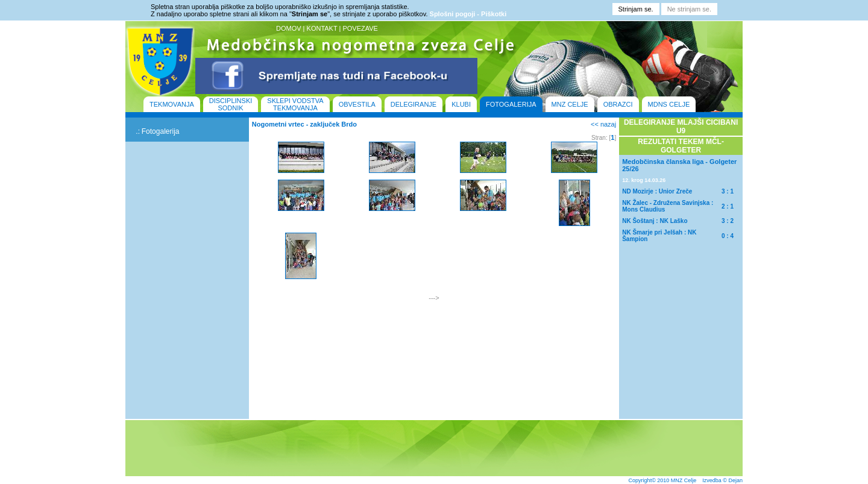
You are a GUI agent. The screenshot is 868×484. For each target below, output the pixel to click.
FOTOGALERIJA (511, 104)
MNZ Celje (684, 480)
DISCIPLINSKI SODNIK (231, 104)
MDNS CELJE (669, 104)
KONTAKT (322, 28)
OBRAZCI (618, 104)
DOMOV (289, 28)
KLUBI (461, 104)
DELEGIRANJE (414, 104)
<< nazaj (603, 124)
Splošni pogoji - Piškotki (468, 14)
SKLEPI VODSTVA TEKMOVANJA (295, 104)
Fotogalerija (161, 131)
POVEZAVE (360, 28)
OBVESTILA (357, 104)
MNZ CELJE (570, 104)
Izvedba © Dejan (722, 480)
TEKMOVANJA (172, 104)
